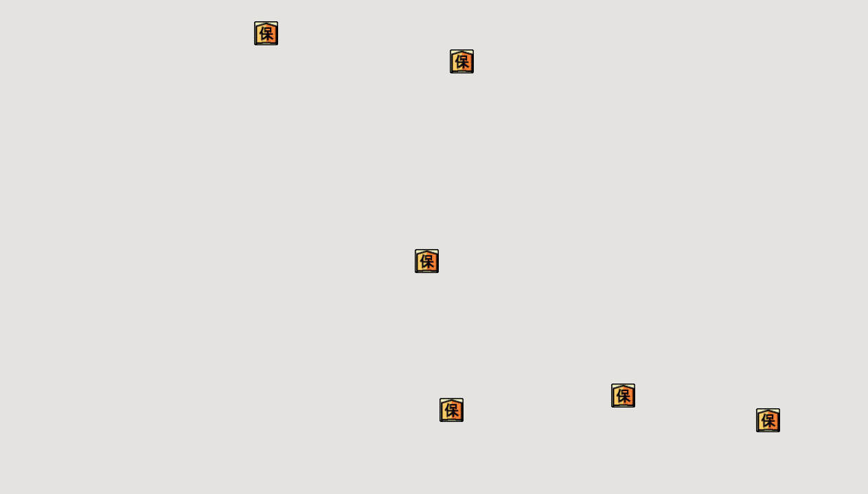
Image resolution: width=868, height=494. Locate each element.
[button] (452, 410)
